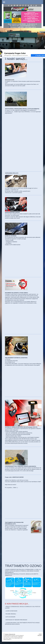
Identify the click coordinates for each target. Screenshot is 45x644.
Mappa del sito (12, 634)
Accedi (40, 634)
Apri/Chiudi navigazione (22, 2)
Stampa (6, 634)
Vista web (40, 635)
